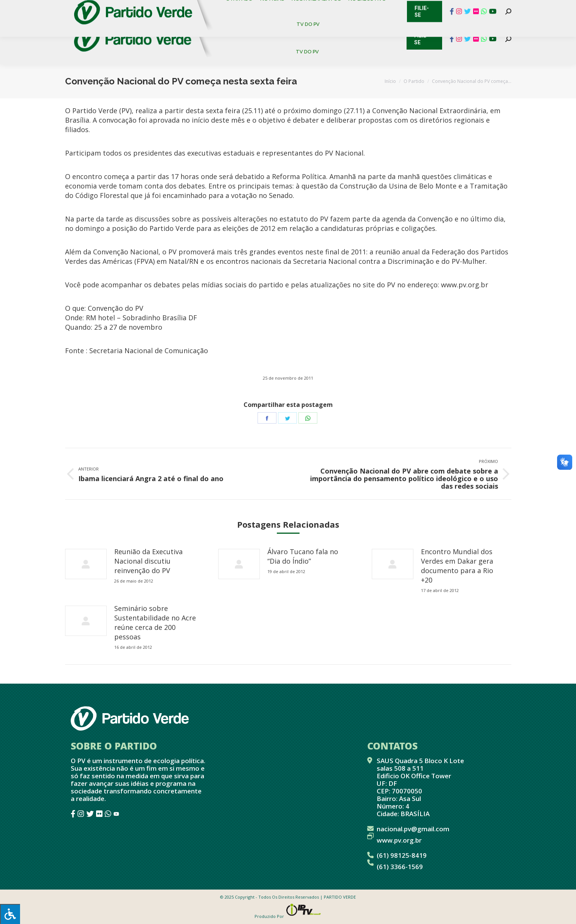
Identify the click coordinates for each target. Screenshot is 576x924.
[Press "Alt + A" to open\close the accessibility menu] (10, 914)
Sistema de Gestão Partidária (166, 8)
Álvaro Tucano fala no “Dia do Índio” (303, 556)
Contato (59, 8)
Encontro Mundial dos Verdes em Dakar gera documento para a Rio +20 (457, 566)
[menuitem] (243, 26)
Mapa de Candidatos (251, 8)
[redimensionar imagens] (86, 564)
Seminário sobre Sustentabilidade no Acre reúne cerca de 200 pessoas (155, 622)
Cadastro (97, 8)
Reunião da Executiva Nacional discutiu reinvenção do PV (148, 561)
